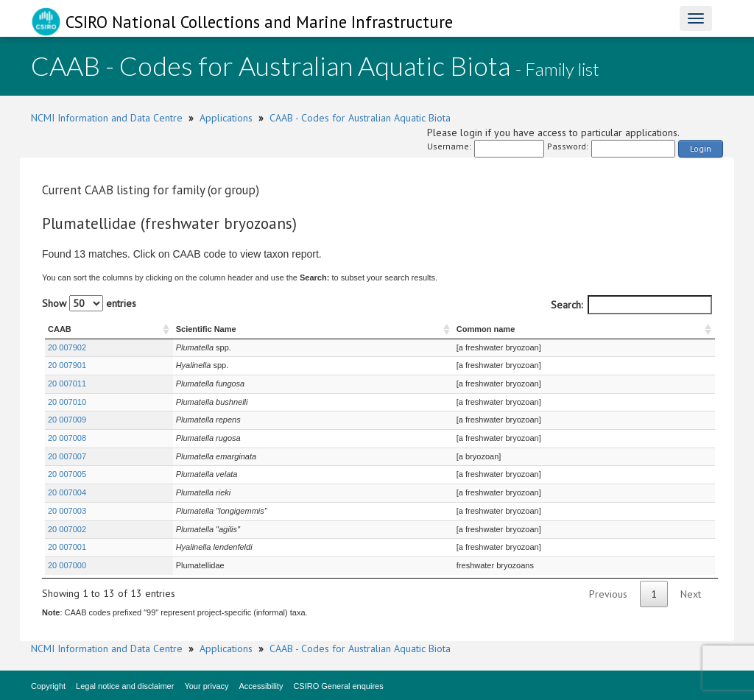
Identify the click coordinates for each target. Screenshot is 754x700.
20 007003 (67, 511)
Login (701, 148)
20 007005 (67, 474)
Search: (631, 305)
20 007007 (67, 456)
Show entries (89, 303)
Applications (226, 118)
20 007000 (67, 565)
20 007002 (67, 529)
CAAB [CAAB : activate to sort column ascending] (60, 329)
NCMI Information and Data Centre (107, 118)
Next (691, 594)
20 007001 (67, 547)
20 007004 (67, 492)
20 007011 (67, 383)
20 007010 (67, 402)
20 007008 (67, 438)
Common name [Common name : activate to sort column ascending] (486, 329)
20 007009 (67, 420)
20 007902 (67, 347)
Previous (608, 594)
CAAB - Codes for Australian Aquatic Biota (360, 118)
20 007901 (67, 365)
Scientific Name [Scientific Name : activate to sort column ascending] (206, 329)
